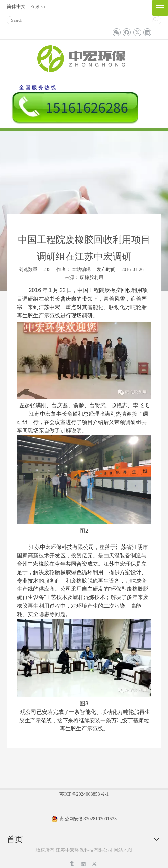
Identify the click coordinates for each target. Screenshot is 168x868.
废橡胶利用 (92, 277)
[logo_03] (84, 58)
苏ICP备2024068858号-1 (84, 794)
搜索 (155, 19)
